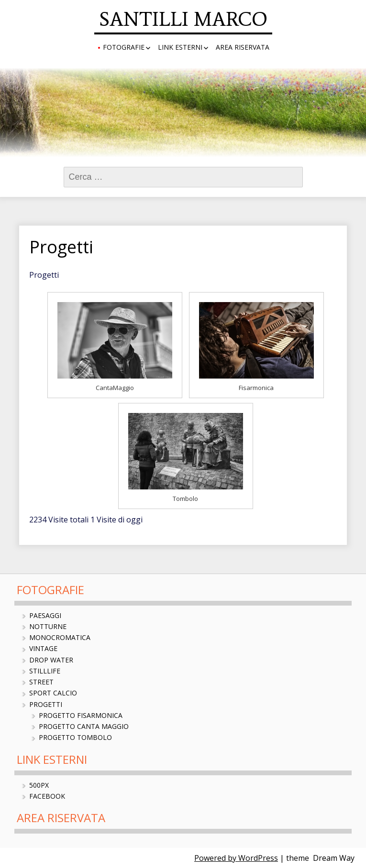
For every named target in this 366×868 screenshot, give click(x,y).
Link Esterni (180, 47)
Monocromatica (60, 637)
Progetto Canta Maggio (84, 726)
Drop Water (51, 660)
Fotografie (124, 47)
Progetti (46, 704)
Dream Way (334, 858)
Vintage (43, 648)
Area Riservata (243, 47)
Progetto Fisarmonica (81, 715)
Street (41, 682)
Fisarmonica (256, 388)
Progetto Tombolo (75, 737)
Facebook (47, 796)
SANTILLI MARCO (183, 19)
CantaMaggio (115, 388)
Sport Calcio (53, 693)
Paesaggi (45, 615)
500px (39, 785)
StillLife (45, 671)
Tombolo (185, 499)
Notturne (48, 626)
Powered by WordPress (236, 858)
